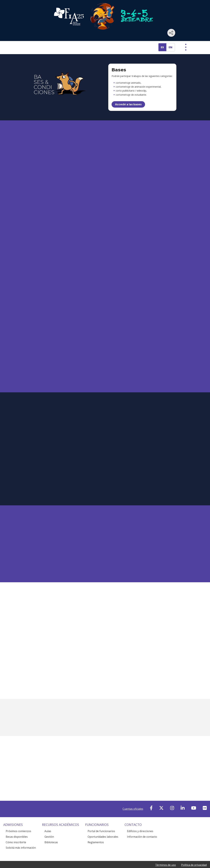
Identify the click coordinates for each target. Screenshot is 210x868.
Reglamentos (96, 838)
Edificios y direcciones (140, 827)
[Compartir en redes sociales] (171, 33)
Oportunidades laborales (103, 833)
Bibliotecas (51, 838)
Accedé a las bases (128, 104)
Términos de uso (165, 861)
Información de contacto (142, 833)
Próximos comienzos (18, 827)
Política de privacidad (194, 861)
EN (170, 47)
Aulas (48, 827)
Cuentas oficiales (133, 805)
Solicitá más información (21, 844)
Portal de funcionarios (101, 827)
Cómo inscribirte (16, 838)
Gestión (49, 833)
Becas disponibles (17, 833)
